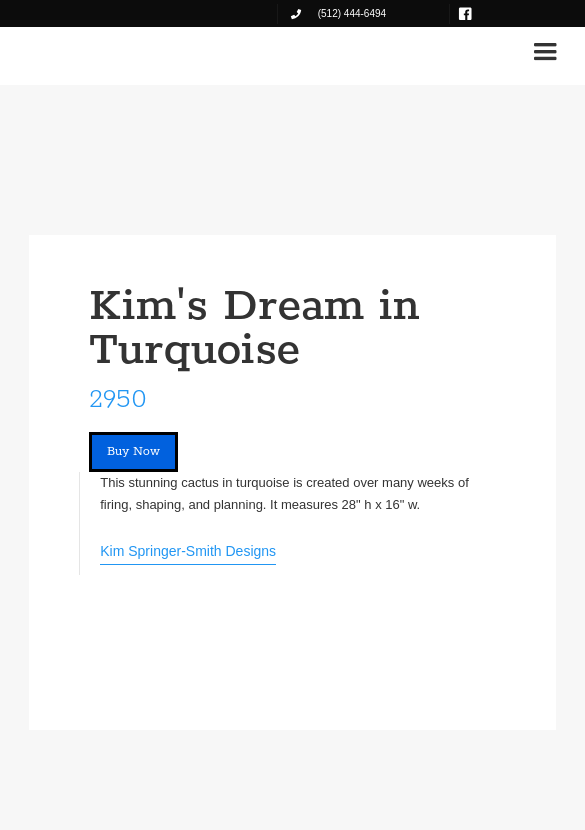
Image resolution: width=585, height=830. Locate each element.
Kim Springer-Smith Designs (188, 551)
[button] (545, 52)
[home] (85, 52)
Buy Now (133, 451)
